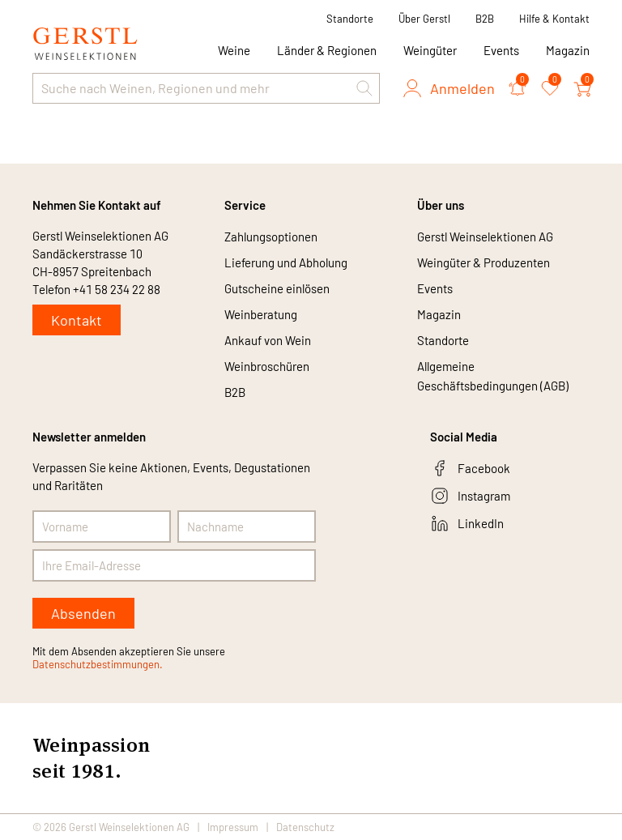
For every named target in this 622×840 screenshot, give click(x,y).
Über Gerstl (424, 19)
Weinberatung (261, 314)
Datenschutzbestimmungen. (98, 664)
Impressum (233, 827)
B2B (485, 19)
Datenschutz (305, 827)
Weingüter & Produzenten (484, 262)
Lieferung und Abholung (286, 262)
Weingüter (430, 50)
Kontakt (77, 320)
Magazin (568, 50)
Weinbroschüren (267, 366)
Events (501, 50)
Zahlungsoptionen (271, 237)
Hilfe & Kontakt (554, 19)
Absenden (83, 613)
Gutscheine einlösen (277, 288)
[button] (364, 88)
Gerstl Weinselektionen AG (485, 237)
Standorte (350, 19)
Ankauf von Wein (268, 340)
